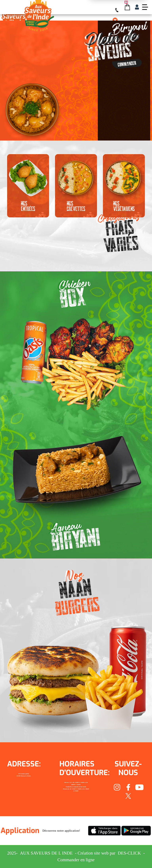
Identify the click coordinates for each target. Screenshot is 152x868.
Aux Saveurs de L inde (46, 853)
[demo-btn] (145, 7)
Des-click (129, 853)
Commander (127, 64)
